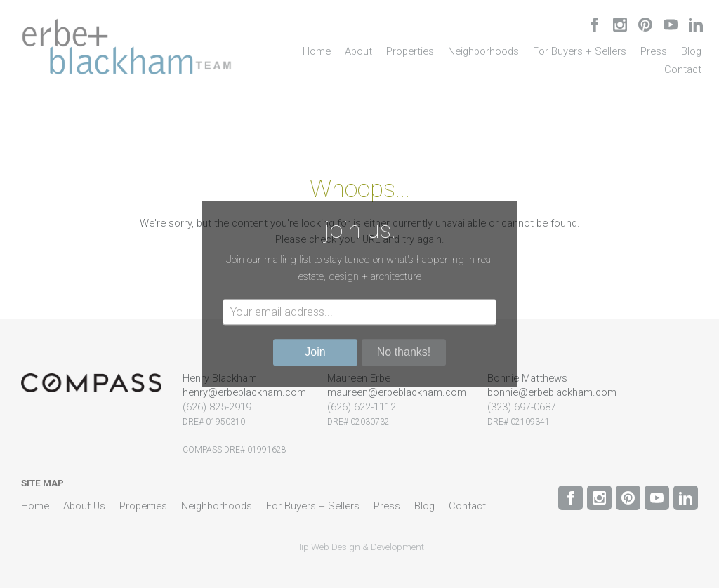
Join (315, 353)
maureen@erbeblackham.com (397, 392)
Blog (691, 51)
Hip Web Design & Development (359, 547)
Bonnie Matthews (527, 378)
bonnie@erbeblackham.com (552, 392)
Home (317, 51)
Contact (683, 69)
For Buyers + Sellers (580, 51)
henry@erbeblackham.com (244, 392)
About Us (84, 506)
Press (654, 51)
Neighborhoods (483, 51)
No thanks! (404, 353)
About (358, 51)
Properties (410, 51)
